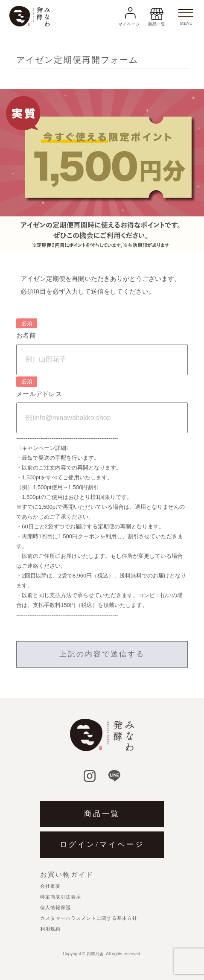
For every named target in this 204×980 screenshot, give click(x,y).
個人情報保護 (55, 907)
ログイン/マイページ (102, 844)
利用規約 (50, 929)
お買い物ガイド (67, 875)
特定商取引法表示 (61, 897)
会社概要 (50, 886)
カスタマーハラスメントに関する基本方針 (89, 918)
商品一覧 (102, 814)
